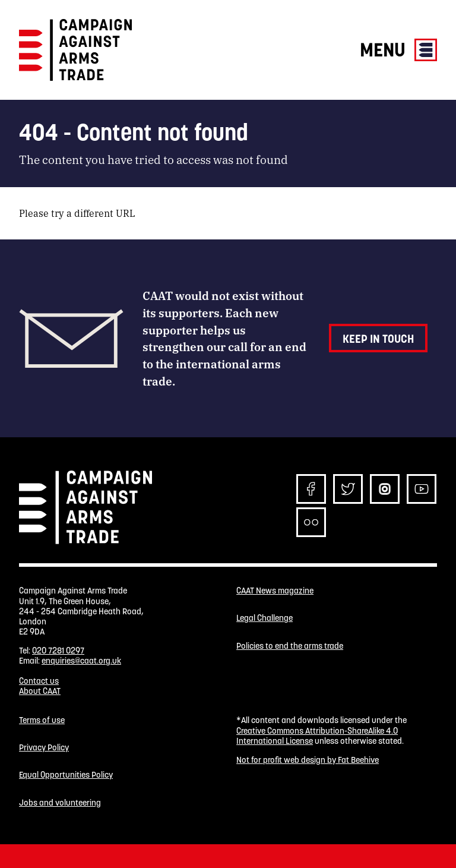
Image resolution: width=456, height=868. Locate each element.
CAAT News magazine (275, 591)
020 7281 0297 (58, 651)
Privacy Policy (44, 748)
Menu (398, 50)
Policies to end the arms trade (290, 646)
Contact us (39, 681)
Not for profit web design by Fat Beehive (308, 760)
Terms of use (42, 720)
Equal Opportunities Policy (66, 775)
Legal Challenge (265, 618)
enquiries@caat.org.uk (81, 661)
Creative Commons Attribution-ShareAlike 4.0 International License (317, 736)
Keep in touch (378, 339)
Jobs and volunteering (60, 803)
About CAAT (40, 691)
